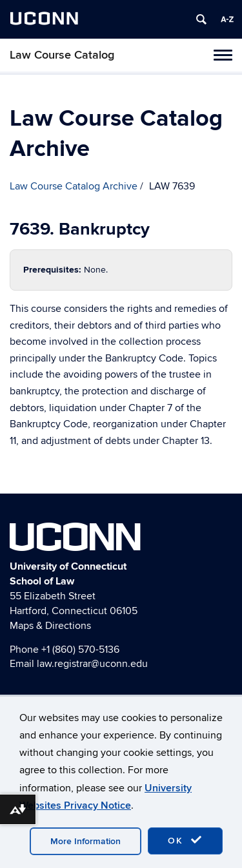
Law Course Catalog (62, 55)
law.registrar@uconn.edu (92, 664)
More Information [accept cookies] (86, 841)
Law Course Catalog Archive (74, 186)
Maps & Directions (50, 626)
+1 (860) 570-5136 (80, 650)
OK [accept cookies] (185, 840)
